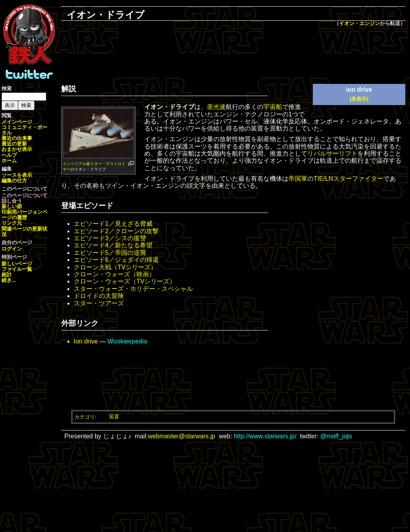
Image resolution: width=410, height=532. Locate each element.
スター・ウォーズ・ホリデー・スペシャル (133, 289)
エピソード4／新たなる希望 (113, 245)
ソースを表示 (17, 175)
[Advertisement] (233, 53)
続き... (9, 280)
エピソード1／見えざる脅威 (113, 224)
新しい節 (12, 206)
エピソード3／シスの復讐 (110, 238)
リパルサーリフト (332, 153)
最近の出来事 (17, 138)
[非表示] (359, 99)
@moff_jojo (336, 436)
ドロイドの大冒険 (99, 296)
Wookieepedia (127, 341)
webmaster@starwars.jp (181, 436)
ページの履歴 (24, 215)
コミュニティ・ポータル (24, 130)
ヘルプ (9, 155)
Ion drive (86, 341)
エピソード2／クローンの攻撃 (116, 231)
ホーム (9, 161)
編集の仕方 (14, 181)
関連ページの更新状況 (24, 232)
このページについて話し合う (24, 198)
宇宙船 (273, 107)
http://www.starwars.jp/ (265, 436)
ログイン (12, 249)
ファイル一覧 (17, 269)
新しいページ (17, 264)
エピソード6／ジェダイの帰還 (116, 260)
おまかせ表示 (17, 149)
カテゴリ (85, 417)
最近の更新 (14, 144)
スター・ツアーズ (99, 303)
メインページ (17, 122)
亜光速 (216, 107)
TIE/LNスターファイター (348, 179)
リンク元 (12, 223)
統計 (7, 275)
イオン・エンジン (359, 23)
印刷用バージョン (22, 212)
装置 (114, 417)
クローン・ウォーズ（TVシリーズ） (125, 281)
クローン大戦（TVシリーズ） (115, 267)
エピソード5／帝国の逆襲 (110, 253)
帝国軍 (298, 179)
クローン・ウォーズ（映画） (114, 274)
